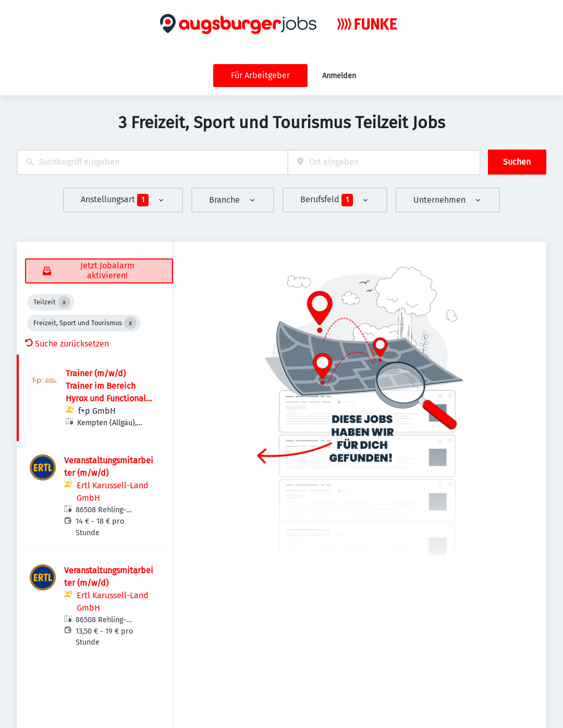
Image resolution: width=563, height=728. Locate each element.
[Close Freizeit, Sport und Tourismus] (130, 323)
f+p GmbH (97, 411)
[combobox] (152, 162)
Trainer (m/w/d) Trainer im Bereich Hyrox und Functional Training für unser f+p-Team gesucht (107, 398)
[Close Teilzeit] (64, 302)
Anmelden (339, 76)
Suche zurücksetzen (67, 344)
